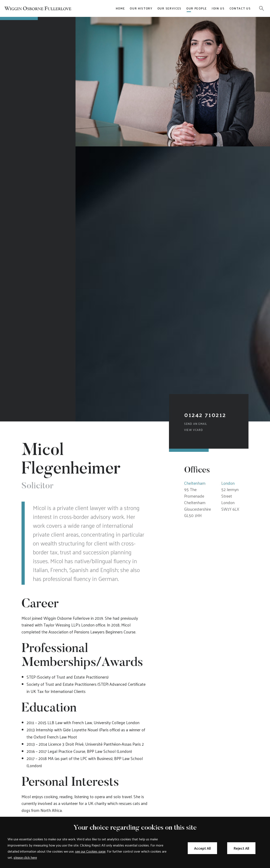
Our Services (169, 8)
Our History (141, 8)
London (228, 483)
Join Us (218, 8)
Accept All (202, 848)
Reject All (241, 848)
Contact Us (240, 8)
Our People (197, 8)
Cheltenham (195, 483)
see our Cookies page (90, 851)
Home (120, 8)
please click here (25, 857)
